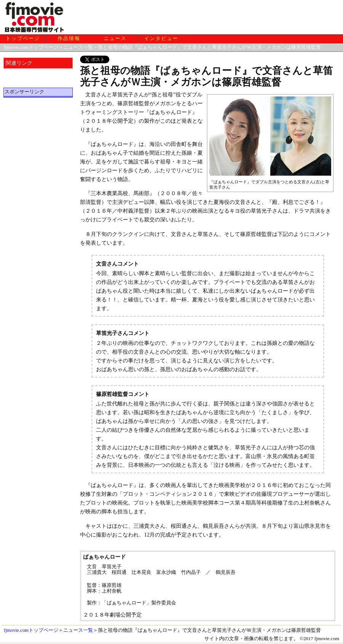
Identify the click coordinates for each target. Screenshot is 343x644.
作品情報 (69, 38)
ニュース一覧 (78, 47)
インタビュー (161, 38)
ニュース (115, 38)
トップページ (23, 38)
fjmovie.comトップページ (31, 47)
